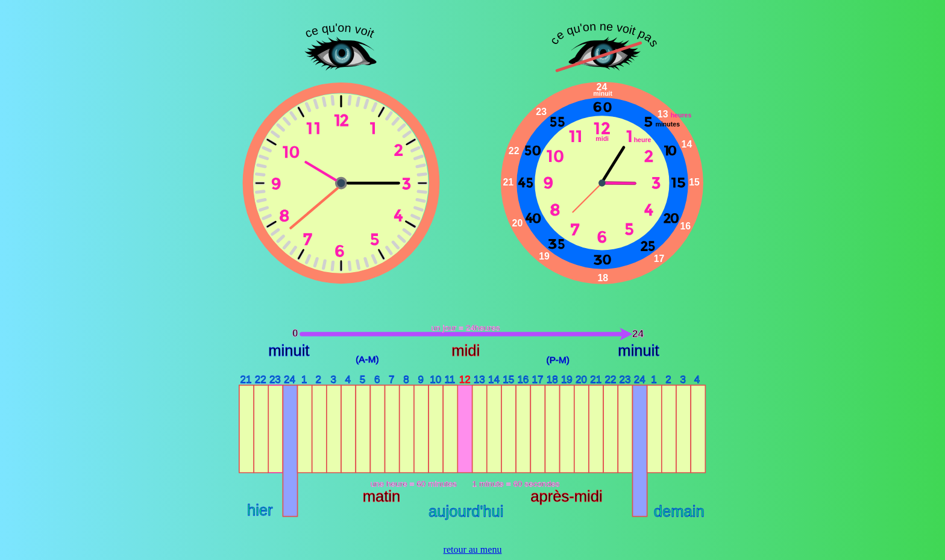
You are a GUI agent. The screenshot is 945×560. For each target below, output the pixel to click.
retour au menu (473, 549)
